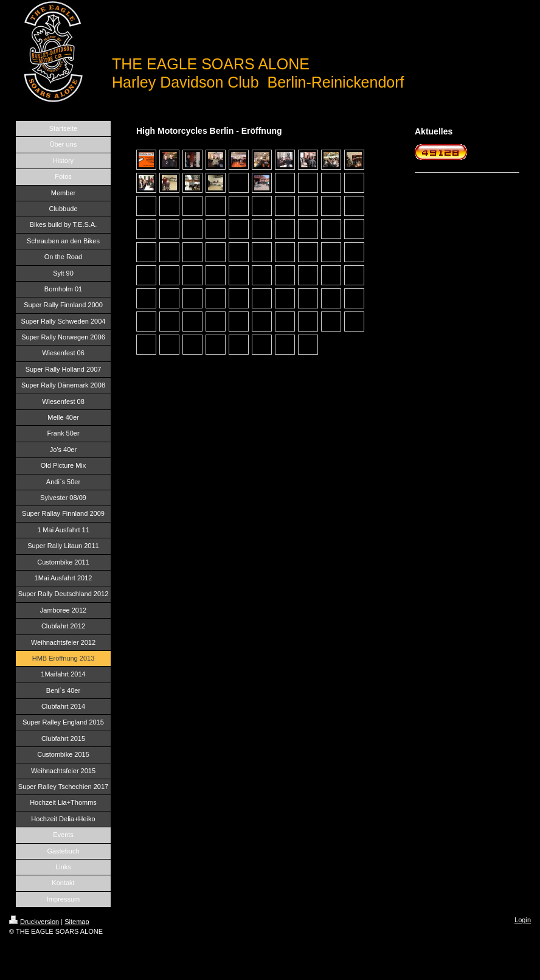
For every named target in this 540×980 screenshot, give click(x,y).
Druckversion (34, 922)
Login (523, 920)
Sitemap (77, 922)
